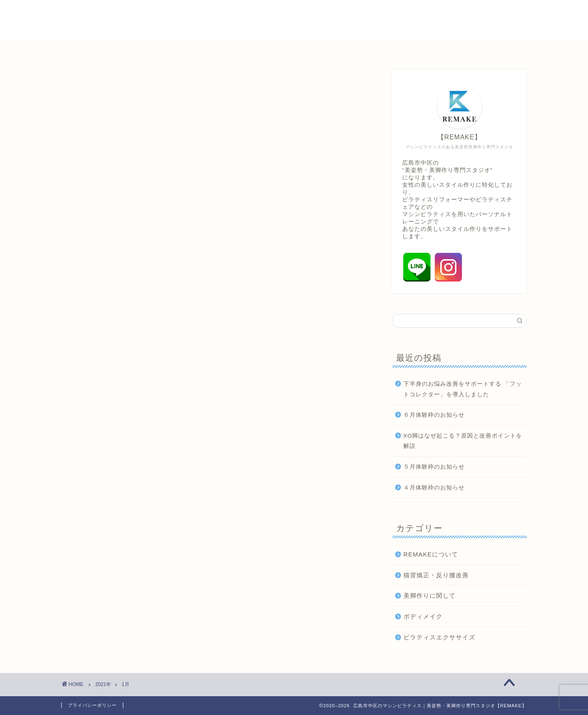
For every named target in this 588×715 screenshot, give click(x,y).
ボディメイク (423, 616)
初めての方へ (169, 48)
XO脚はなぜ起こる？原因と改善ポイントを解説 (463, 441)
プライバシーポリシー (92, 705)
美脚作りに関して (430, 595)
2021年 (103, 684)
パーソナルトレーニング (304, 48)
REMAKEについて (431, 554)
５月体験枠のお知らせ (434, 467)
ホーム (119, 48)
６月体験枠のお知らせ (434, 415)
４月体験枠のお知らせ (434, 488)
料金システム (228, 48)
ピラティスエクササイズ (439, 637)
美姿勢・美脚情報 (387, 48)
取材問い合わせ (456, 48)
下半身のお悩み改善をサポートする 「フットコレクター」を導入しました (463, 389)
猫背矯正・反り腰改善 (436, 575)
